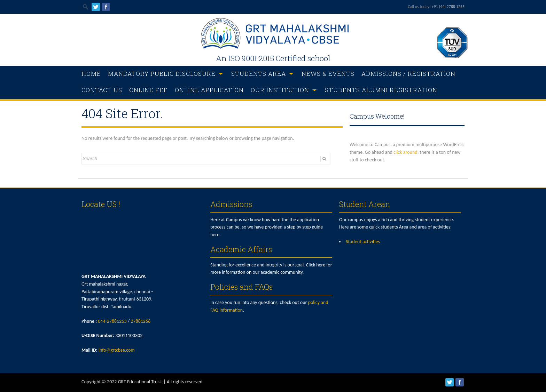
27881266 (141, 321)
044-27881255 (112, 321)
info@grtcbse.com (117, 350)
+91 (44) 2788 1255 (448, 7)
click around (405, 152)
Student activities (363, 242)
